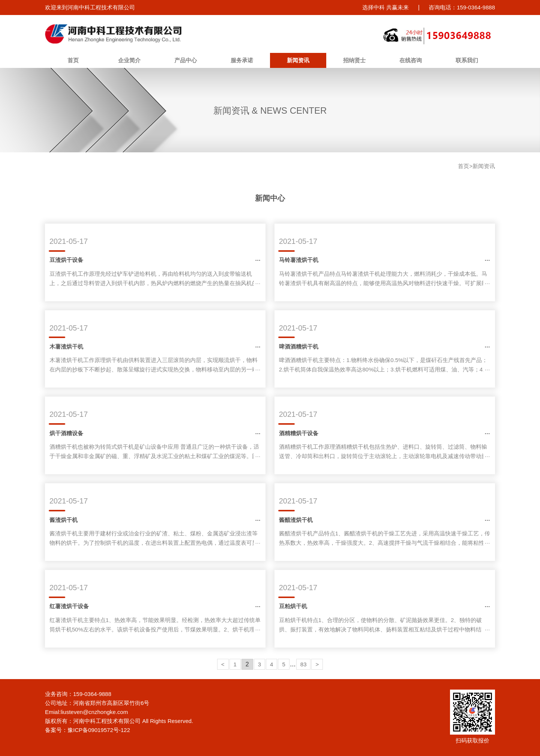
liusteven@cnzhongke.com (94, 712)
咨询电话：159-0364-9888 (462, 7)
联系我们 (467, 60)
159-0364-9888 (92, 694)
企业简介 (129, 60)
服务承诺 (242, 60)
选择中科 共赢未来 (385, 7)
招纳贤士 (354, 60)
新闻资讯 (298, 60)
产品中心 (186, 60)
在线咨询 (411, 60)
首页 (73, 60)
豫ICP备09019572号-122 (99, 730)
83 (304, 664)
